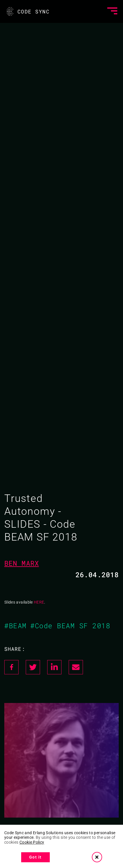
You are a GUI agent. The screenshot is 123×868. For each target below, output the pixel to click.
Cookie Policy (32, 842)
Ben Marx (22, 563)
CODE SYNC (28, 11)
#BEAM (15, 626)
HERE (39, 602)
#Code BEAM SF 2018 (70, 626)
